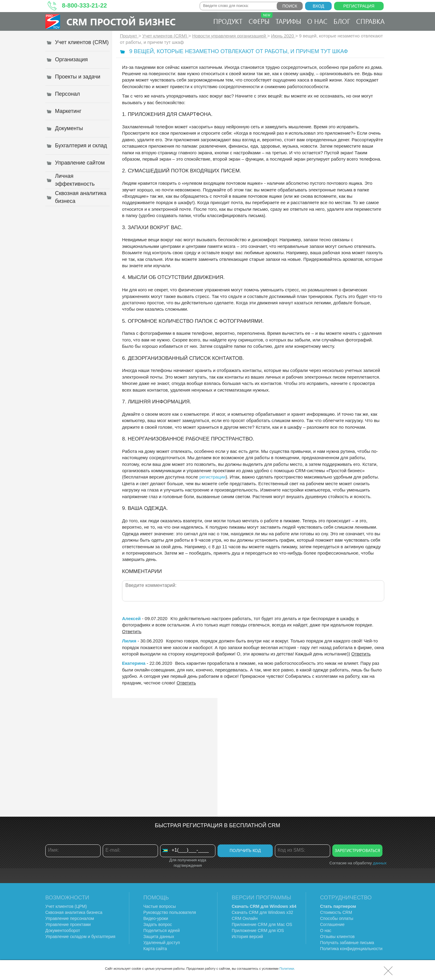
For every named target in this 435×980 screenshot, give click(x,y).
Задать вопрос (158, 924)
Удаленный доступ (162, 943)
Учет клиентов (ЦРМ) (66, 906)
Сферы (261, 19)
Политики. (287, 969)
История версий (247, 937)
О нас (317, 21)
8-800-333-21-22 (84, 5)
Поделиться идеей (162, 930)
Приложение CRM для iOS (258, 930)
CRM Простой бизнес (121, 22)
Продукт (228, 21)
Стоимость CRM (336, 912)
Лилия (129, 641)
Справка (370, 21)
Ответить (132, 631)
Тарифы (288, 21)
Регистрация (359, 6)
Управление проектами (68, 924)
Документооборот (63, 930)
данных (380, 863)
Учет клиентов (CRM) (165, 36)
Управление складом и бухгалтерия (80, 937)
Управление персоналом (70, 918)
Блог (342, 21)
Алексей (131, 618)
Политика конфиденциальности (351, 949)
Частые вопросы (160, 906)
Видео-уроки (156, 918)
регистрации (213, 477)
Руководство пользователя (170, 912)
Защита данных (159, 937)
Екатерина (134, 663)
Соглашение (332, 924)
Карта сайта (155, 949)
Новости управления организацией (230, 36)
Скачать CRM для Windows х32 (262, 912)
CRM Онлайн (245, 918)
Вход (318, 6)
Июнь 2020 (283, 36)
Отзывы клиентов (337, 937)
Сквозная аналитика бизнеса (74, 912)
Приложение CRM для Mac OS (262, 924)
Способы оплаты (337, 918)
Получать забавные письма (347, 943)
